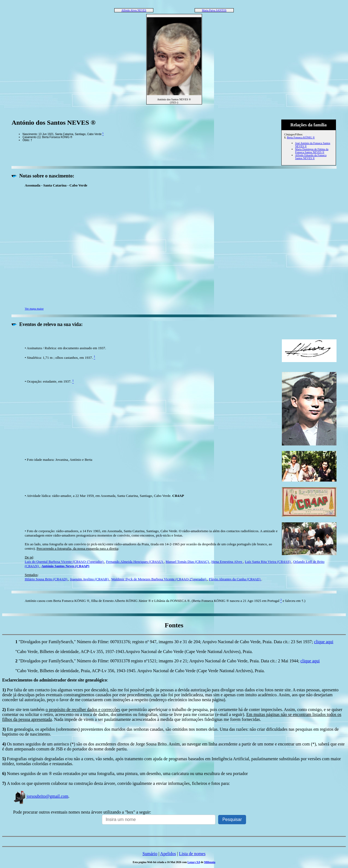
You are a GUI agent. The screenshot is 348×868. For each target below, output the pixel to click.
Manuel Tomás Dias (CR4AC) (187, 562)
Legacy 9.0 (194, 862)
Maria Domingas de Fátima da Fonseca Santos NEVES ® (312, 151)
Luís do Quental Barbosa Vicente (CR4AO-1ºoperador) (64, 562)
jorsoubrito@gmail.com (41, 796)
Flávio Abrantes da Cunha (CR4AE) (235, 579)
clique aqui (324, 642)
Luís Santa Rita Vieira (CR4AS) (268, 562)
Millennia (210, 862)
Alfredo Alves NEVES (134, 10)
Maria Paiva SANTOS (214, 10)
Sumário (150, 854)
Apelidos (168, 854)
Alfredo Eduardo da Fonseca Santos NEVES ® (311, 157)
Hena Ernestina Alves (227, 562)
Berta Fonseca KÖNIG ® (301, 137)
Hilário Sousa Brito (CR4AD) (46, 579)
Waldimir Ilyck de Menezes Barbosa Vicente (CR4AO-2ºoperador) (159, 579)
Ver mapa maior (34, 308)
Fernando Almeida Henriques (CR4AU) (135, 562)
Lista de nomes (192, 854)
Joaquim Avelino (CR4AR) (90, 579)
